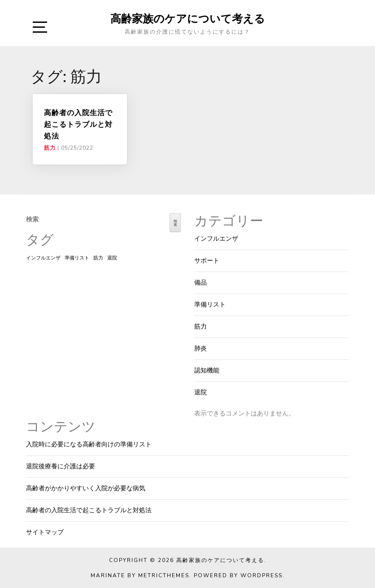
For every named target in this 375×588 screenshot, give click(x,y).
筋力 (50, 148)
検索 (32, 219)
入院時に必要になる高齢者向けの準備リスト (89, 444)
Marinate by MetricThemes (140, 575)
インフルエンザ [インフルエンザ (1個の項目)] (43, 258)
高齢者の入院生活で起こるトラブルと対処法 (78, 124)
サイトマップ (45, 532)
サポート (207, 261)
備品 (201, 283)
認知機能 (207, 370)
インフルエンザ (216, 239)
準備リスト (210, 305)
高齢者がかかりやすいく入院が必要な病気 (86, 488)
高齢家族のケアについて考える (188, 18)
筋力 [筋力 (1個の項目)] (98, 258)
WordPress (262, 575)
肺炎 (201, 348)
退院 (201, 392)
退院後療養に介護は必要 (61, 466)
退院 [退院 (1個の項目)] (112, 258)
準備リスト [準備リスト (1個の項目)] (77, 258)
